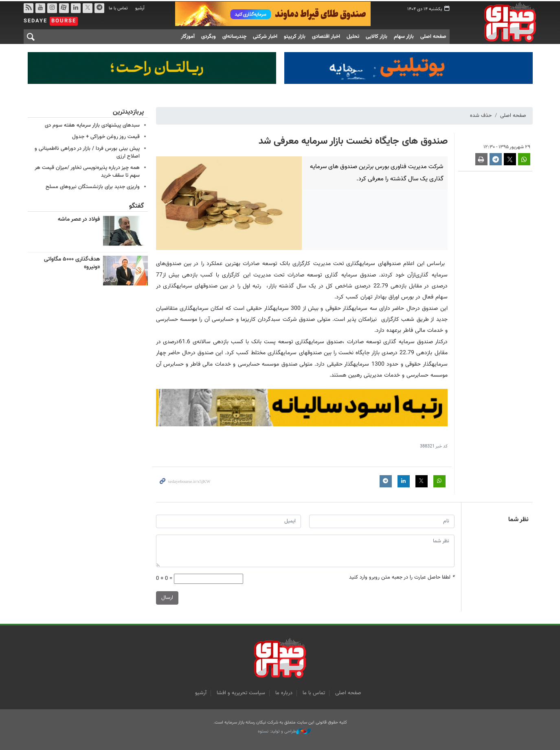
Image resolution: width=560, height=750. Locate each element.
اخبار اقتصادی (326, 35)
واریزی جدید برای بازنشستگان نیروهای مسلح (93, 186)
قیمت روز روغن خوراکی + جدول (106, 136)
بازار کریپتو (295, 35)
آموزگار (188, 35)
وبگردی (209, 35)
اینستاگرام (52, 7)
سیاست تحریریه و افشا (241, 692)
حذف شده (481, 114)
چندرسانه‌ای (234, 35)
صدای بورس (497, 21)
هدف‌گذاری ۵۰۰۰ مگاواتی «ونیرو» (72, 262)
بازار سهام (404, 35)
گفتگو (136, 205)
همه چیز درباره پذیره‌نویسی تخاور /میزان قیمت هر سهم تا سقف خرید (87, 170)
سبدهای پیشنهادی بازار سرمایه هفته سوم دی (92, 124)
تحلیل (353, 35)
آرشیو (140, 7)
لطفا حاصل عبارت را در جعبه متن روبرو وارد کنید (402, 576)
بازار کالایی (377, 35)
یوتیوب (40, 7)
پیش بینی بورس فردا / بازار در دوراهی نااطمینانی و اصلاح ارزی (87, 151)
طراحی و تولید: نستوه (284, 730)
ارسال (167, 597)
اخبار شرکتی (265, 35)
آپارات (64, 7)
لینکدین (75, 7)
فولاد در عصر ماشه (79, 219)
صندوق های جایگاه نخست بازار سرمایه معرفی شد (353, 140)
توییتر (87, 7)
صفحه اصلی (433, 35)
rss (28, 7)
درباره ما (284, 692)
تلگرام (99, 7)
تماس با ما (118, 7)
